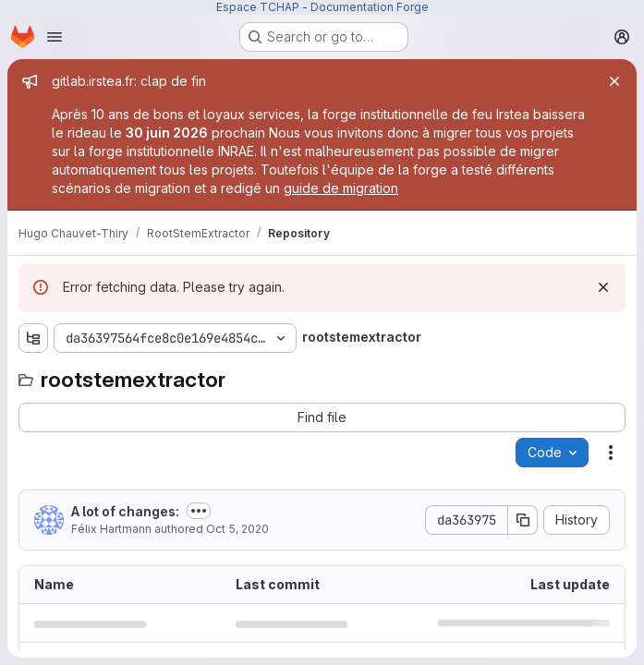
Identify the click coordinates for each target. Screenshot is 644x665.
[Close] (614, 81)
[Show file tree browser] (33, 338)
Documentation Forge (370, 7)
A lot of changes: (125, 511)
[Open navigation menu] (55, 37)
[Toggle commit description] (199, 511)
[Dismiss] (603, 287)
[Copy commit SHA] (523, 520)
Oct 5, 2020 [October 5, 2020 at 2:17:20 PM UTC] (237, 529)
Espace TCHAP (258, 7)
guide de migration (341, 188)
